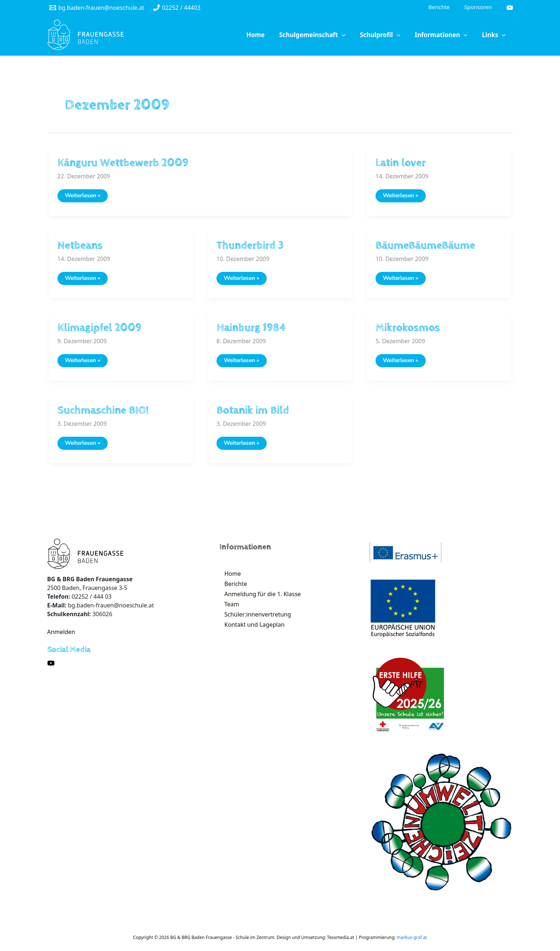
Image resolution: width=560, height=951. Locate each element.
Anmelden (61, 636)
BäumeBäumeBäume (425, 247)
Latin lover (401, 164)
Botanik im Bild (253, 414)
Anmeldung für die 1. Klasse (258, 603)
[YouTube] (510, 8)
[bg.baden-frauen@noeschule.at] (97, 8)
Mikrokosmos (408, 330)
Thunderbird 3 (250, 247)
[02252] (177, 8)
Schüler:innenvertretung (253, 628)
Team (228, 616)
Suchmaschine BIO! (103, 414)
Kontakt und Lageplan (250, 641)
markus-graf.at (412, 942)
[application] (362, 36)
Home (229, 579)
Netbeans (80, 247)
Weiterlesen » (86, 198)
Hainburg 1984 (251, 330)
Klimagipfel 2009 (100, 330)
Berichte (232, 591)
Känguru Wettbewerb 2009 (123, 164)
